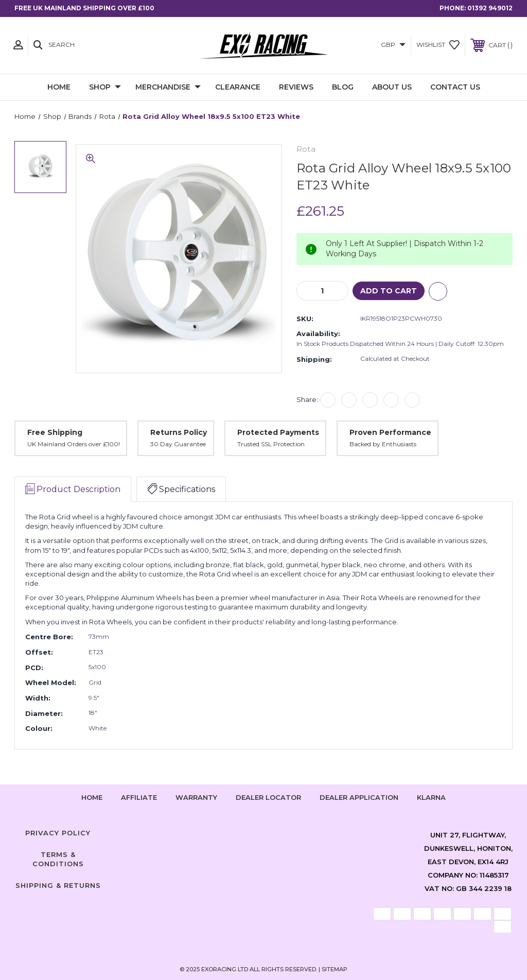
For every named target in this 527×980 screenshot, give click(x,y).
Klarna (431, 797)
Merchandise (168, 87)
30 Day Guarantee (178, 444)
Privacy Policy (58, 833)
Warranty (196, 797)
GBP (393, 45)
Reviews (296, 87)
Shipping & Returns (58, 885)
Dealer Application (359, 797)
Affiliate (139, 797)
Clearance (238, 87)
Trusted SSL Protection (271, 444)
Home (59, 87)
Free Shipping (55, 432)
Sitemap (335, 969)
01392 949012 (490, 8)
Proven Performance (390, 432)
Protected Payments (278, 432)
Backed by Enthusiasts (383, 444)
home (92, 797)
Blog (343, 87)
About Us (392, 87)
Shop (105, 87)
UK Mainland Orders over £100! (74, 444)
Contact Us (455, 87)
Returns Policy (179, 432)
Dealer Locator (268, 797)
